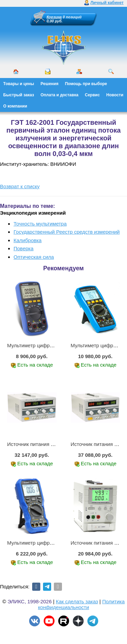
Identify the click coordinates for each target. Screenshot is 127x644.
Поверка (24, 248)
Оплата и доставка (60, 95)
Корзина (54, 17)
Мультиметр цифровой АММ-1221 (47, 345)
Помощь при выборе (86, 84)
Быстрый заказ (19, 95)
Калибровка (28, 240)
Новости (115, 95)
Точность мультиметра (40, 224)
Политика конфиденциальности (81, 604)
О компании (15, 106)
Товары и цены (19, 84)
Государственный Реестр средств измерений (67, 232)
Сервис (92, 95)
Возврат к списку (20, 186)
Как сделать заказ (77, 601)
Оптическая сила (34, 257)
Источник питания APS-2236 (40, 444)
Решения (50, 84)
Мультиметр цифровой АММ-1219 (47, 543)
